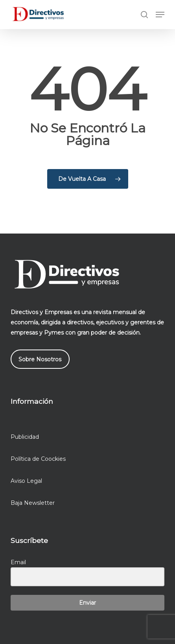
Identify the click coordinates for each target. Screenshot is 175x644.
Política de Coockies (38, 459)
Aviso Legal (26, 481)
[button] (160, 15)
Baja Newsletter (33, 503)
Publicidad (25, 437)
